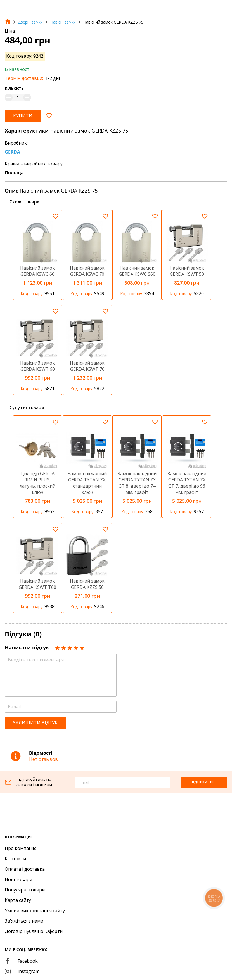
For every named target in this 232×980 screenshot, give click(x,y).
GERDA (12, 152)
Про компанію (21, 848)
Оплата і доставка (25, 869)
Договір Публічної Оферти (34, 931)
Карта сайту (18, 900)
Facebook (21, 961)
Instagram (22, 971)
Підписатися (204, 782)
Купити (23, 116)
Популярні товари (25, 890)
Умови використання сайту (35, 911)
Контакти (15, 859)
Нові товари (18, 879)
